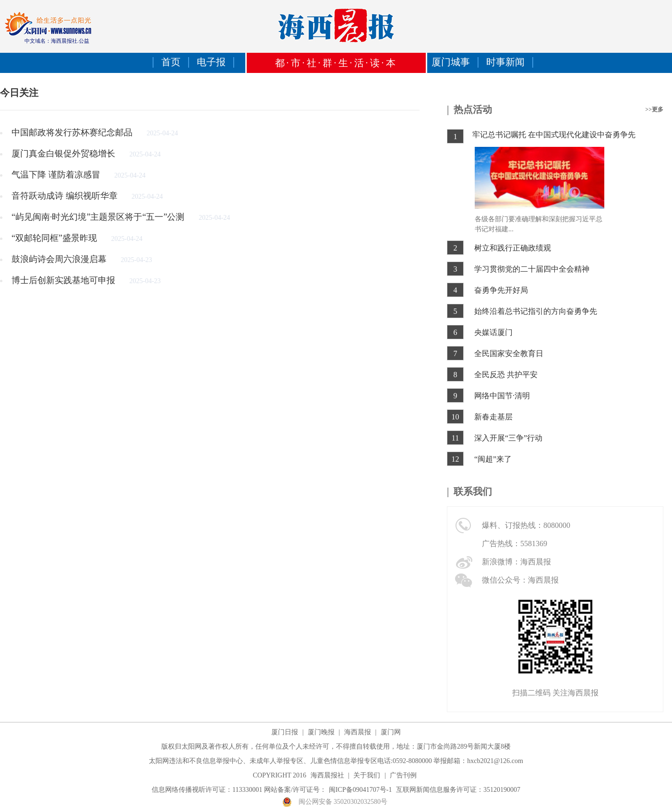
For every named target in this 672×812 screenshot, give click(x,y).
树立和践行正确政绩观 (513, 248)
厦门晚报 (321, 732)
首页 (171, 62)
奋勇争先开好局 (501, 290)
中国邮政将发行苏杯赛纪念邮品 (73, 132)
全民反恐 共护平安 (506, 375)
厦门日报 (285, 732)
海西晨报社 (327, 775)
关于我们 (367, 775)
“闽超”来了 (493, 459)
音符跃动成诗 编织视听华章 (66, 196)
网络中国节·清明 (502, 396)
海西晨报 (358, 732)
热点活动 (473, 109)
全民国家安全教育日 (509, 353)
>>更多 (654, 109)
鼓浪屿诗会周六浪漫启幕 (60, 259)
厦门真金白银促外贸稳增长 (65, 154)
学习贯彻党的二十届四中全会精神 (532, 269)
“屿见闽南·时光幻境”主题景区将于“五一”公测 (99, 217)
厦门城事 (451, 62)
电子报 (211, 62)
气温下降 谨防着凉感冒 (57, 175)
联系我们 (473, 491)
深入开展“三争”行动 (508, 438)
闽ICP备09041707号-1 (360, 790)
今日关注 (19, 93)
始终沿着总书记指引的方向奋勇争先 (536, 311)
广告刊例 (403, 775)
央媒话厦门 (493, 332)
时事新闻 (505, 62)
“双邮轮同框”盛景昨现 (55, 238)
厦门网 (391, 732)
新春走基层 (493, 417)
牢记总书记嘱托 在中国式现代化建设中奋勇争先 (554, 135)
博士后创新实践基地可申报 (65, 280)
